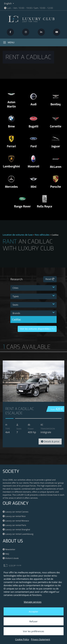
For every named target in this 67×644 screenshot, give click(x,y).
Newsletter (9, 549)
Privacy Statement (40, 639)
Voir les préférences (33, 631)
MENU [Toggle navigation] (9, 42)
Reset (50, 279)
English (8, 3)
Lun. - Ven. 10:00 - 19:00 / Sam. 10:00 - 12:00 (28, 8)
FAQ (6, 554)
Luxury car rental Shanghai (16, 529)
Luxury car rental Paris (14, 525)
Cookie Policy (22, 639)
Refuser (34, 621)
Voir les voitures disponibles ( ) (37, 329)
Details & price (50, 441)
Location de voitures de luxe (18, 235)
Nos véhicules (42, 235)
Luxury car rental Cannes (16, 512)
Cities (33, 288)
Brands (33, 313)
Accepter (33, 612)
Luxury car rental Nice (14, 516)
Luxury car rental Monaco (16, 521)
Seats (33, 305)
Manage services (33, 602)
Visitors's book (11, 558)
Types (33, 296)
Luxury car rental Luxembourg (18, 534)
